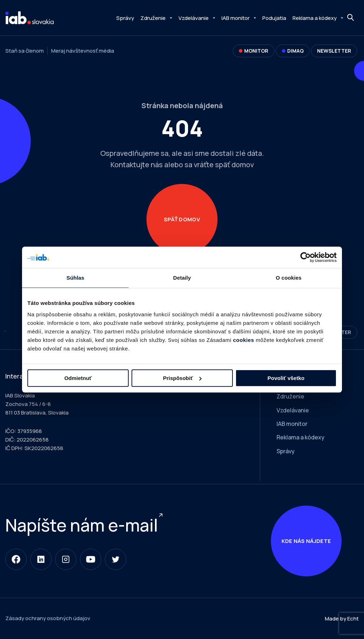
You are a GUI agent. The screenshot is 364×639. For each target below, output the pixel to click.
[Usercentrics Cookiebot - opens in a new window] (306, 257)
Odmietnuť (78, 378)
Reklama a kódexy (315, 18)
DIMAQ (293, 51)
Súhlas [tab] (75, 278)
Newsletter (334, 51)
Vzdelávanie (194, 18)
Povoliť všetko (286, 378)
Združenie (153, 18)
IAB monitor (235, 18)
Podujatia (274, 18)
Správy (125, 18)
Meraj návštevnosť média (83, 51)
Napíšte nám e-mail (82, 525)
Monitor (254, 51)
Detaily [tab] (182, 278)
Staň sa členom (25, 51)
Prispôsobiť (182, 378)
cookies (244, 340)
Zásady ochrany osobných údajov (48, 619)
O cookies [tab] (289, 278)
